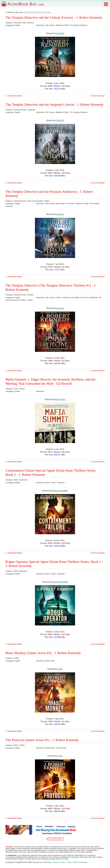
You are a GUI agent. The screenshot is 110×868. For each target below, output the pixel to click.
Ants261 (60, 33)
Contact (62, 862)
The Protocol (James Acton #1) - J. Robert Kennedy (42, 740)
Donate (56, 862)
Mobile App (83, 862)
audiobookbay (47, 862)
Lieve (60, 669)
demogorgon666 (60, 491)
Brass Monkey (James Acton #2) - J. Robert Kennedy (43, 653)
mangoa (60, 308)
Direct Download (98, 96)
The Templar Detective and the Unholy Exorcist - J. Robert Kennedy (54, 17)
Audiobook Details (15, 96)
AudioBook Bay (26, 4)
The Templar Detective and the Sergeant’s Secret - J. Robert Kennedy (55, 104)
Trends (69, 862)
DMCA (75, 862)
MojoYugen (60, 399)
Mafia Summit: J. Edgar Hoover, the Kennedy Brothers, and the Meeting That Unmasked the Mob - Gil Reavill (50, 381)
